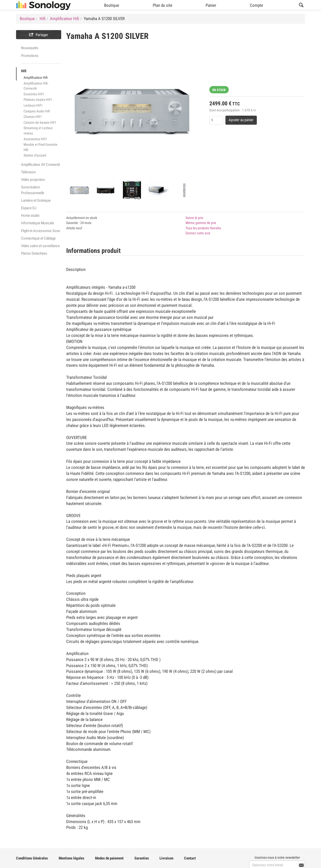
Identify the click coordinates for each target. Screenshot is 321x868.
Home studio (30, 215)
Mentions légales (71, 858)
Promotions (30, 56)
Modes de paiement (109, 858)
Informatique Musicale (37, 223)
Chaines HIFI (33, 117)
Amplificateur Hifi (36, 78)
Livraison (166, 858)
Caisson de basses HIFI (40, 122)
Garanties (142, 858)
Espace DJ (29, 208)
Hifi (24, 71)
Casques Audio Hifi (37, 111)
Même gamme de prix (201, 223)
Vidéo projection (33, 180)
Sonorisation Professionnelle (33, 190)
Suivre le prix (194, 218)
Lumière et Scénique (36, 200)
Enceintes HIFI (34, 94)
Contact (190, 858)
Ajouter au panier (241, 120)
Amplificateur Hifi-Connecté (36, 86)
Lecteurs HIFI (33, 105)
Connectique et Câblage (38, 238)
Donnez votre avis (198, 233)
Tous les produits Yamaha (203, 228)
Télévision (28, 172)
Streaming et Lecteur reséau (38, 131)
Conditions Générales (32, 858)
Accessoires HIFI (35, 139)
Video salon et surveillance (40, 246)
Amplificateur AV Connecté (41, 165)
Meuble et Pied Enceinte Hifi (41, 147)
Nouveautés (30, 48)
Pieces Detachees (34, 253)
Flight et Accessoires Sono (41, 231)
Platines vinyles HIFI (38, 100)
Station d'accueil (35, 155)
